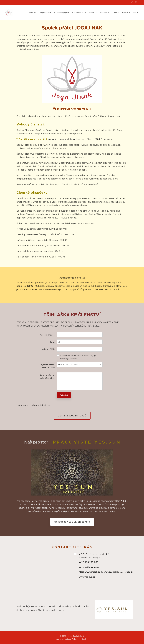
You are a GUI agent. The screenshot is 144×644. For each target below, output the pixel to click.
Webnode (76, 639)
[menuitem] (35, 13)
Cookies (85, 639)
